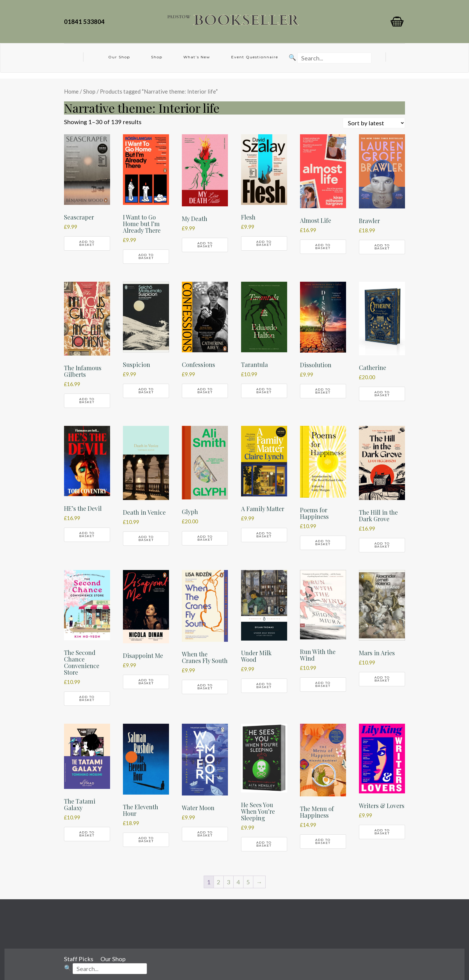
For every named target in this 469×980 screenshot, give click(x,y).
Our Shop (119, 57)
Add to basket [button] (87, 243)
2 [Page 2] (219, 882)
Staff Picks (79, 959)
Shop (157, 57)
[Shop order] (374, 123)
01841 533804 (86, 22)
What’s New (197, 57)
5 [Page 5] (248, 882)
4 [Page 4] (238, 882)
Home (71, 92)
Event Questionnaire (255, 57)
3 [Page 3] (229, 882)
